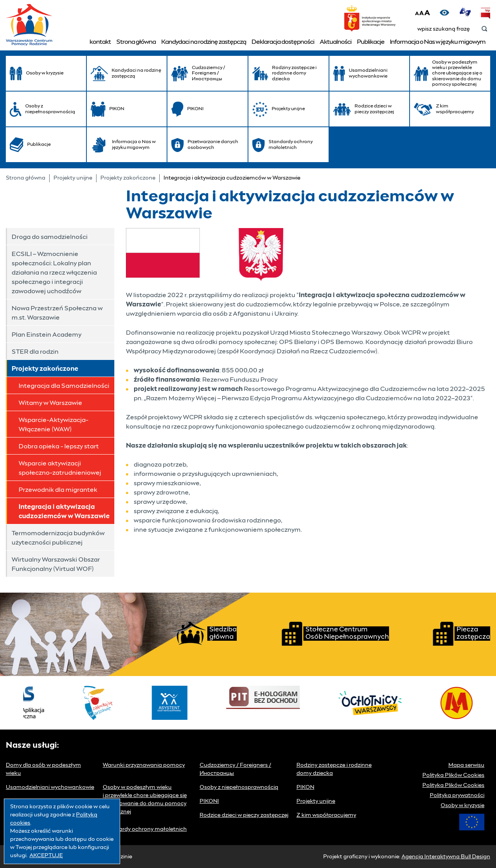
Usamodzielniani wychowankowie (50, 787)
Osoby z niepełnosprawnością (239, 787)
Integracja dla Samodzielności (64, 386)
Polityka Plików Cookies (453, 775)
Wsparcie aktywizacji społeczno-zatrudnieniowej (60, 468)
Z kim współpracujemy (326, 815)
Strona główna (136, 42)
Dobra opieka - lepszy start (59, 446)
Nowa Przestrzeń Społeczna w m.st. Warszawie (57, 313)
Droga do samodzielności (50, 237)
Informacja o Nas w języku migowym (438, 42)
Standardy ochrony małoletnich (145, 829)
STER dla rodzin (35, 352)
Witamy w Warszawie (50, 403)
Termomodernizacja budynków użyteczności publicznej (58, 538)
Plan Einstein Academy (46, 335)
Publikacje (371, 42)
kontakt (100, 42)
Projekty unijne (73, 178)
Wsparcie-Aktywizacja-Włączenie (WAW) (53, 425)
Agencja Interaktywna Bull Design (446, 857)
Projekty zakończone (128, 178)
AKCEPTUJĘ (46, 856)
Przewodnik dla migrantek (58, 490)
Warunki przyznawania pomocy (144, 765)
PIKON (305, 787)
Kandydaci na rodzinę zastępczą (204, 42)
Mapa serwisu (466, 765)
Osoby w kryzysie (462, 806)
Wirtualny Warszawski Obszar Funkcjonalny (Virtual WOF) (56, 564)
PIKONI (209, 801)
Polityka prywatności (457, 795)
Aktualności (336, 42)
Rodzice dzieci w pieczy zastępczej (244, 815)
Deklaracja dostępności (283, 42)
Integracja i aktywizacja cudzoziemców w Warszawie (64, 512)
